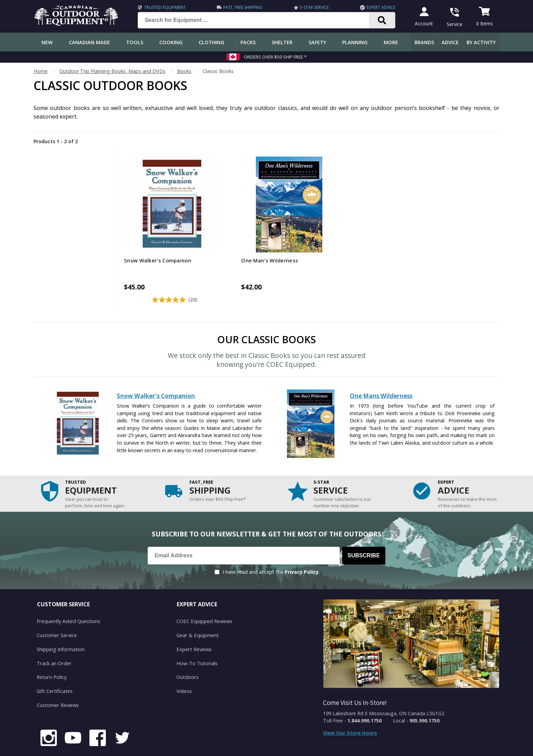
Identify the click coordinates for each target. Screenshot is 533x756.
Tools (135, 42)
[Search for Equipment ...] (258, 20)
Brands (424, 42)
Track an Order (54, 646)
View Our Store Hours (350, 716)
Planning (355, 42)
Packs (248, 42)
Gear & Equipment (197, 618)
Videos (184, 673)
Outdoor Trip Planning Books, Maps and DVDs (112, 71)
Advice (450, 42)
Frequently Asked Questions (68, 604)
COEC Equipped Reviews (204, 604)
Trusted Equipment (164, 7)
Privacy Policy (302, 555)
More (391, 42)
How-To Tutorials (197, 646)
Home (41, 71)
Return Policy (51, 659)
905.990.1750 (424, 704)
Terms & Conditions (433, 746)
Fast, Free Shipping (242, 7)
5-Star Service (313, 7)
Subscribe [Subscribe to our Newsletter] (364, 539)
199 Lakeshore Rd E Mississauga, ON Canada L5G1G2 (384, 697)
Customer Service (56, 618)
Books (184, 71)
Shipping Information (60, 632)
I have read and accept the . (271, 555)
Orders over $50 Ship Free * (275, 57)
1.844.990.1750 (364, 704)
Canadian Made (89, 42)
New (47, 42)
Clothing (212, 42)
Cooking (171, 42)
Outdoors (187, 659)
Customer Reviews (58, 686)
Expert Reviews (194, 632)
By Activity (481, 42)
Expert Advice (380, 7)
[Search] (381, 20)
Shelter (282, 42)
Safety (317, 42)
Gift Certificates (54, 673)
